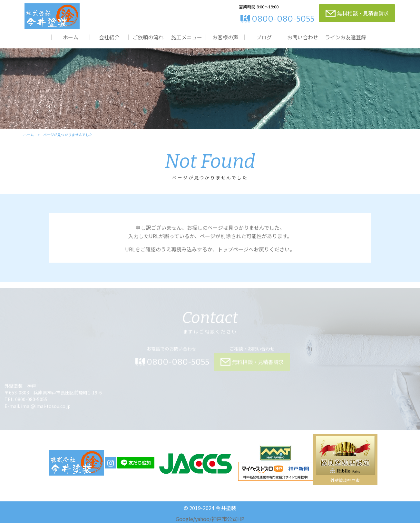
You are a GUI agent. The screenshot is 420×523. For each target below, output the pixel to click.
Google (184, 519)
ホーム (71, 37)
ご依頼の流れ (148, 37)
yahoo (202, 519)
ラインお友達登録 (346, 37)
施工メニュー (187, 37)
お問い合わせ (303, 37)
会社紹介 (109, 37)
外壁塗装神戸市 (345, 480)
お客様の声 (225, 37)
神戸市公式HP (228, 519)
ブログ (264, 37)
